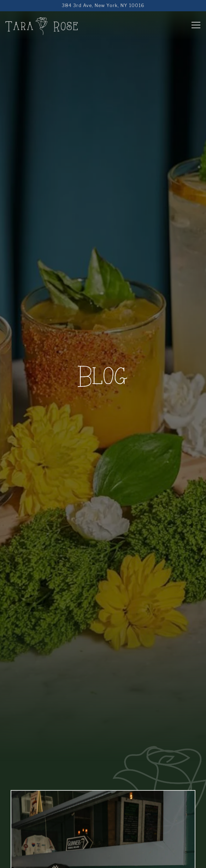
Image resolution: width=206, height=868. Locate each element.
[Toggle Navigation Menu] (196, 25)
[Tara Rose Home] (42, 26)
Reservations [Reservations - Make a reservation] (103, 859)
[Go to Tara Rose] (103, 5)
